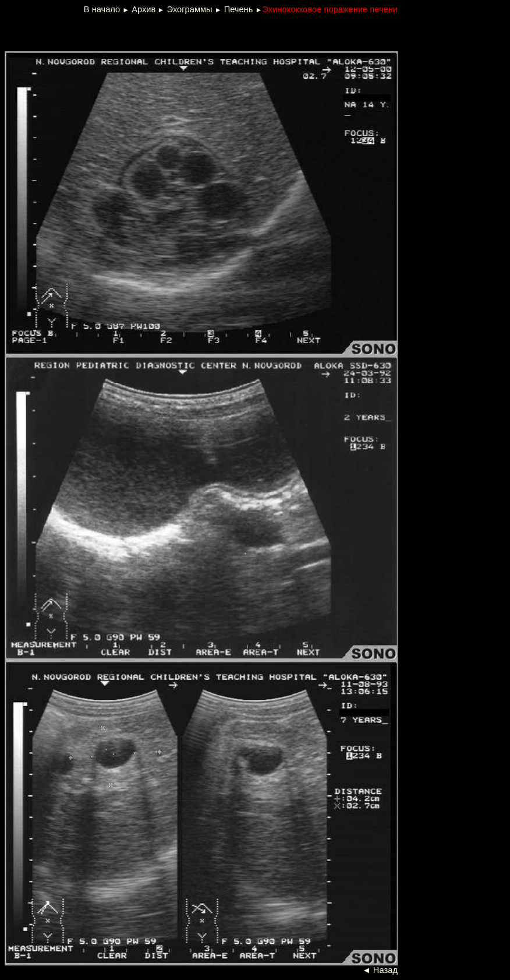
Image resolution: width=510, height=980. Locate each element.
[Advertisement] (146, 31)
